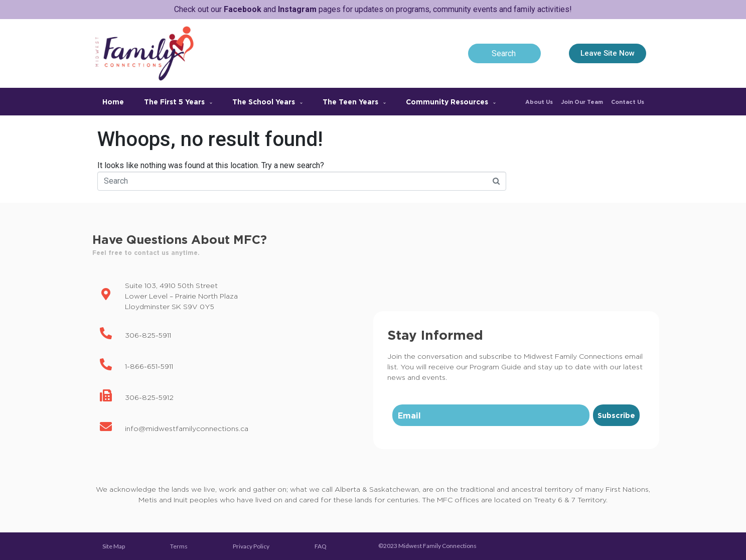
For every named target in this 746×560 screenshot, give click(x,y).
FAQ (321, 546)
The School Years (267, 102)
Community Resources (451, 102)
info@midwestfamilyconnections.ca (187, 428)
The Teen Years (354, 102)
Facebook (243, 9)
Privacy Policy (251, 546)
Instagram (297, 9)
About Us (539, 102)
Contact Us (628, 102)
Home (113, 102)
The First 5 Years (178, 102)
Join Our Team (582, 102)
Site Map (114, 546)
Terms (179, 546)
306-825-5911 (148, 335)
